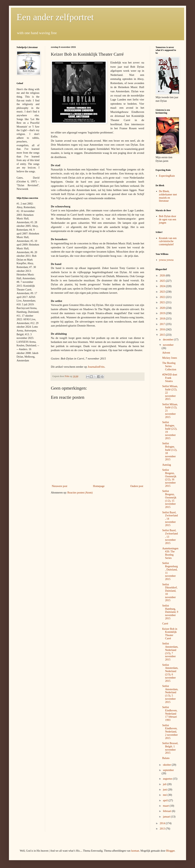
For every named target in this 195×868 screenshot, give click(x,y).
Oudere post (137, 486)
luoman (135, 851)
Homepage (99, 486)
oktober (167, 765)
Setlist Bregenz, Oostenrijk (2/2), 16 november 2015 (169, 478)
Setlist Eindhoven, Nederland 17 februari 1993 (170, 714)
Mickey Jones (170, 358)
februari (167, 811)
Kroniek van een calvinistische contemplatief (168, 241)
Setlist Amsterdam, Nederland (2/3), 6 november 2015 (170, 673)
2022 (163, 297)
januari (167, 817)
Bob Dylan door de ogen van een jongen (168, 219)
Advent (166, 353)
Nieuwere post (60, 486)
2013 (163, 829)
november (168, 345)
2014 (163, 823)
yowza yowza (166, 260)
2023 (163, 292)
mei (165, 795)
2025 (163, 281)
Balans (166, 758)
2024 (163, 286)
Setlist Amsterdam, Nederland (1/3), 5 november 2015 (170, 694)
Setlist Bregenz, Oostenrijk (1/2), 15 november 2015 (169, 499)
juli (165, 784)
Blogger (170, 851)
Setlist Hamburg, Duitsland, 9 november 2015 (170, 612)
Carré (165, 624)
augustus (168, 779)
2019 (163, 313)
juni (165, 790)
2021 (163, 302)
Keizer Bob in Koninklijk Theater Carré (170, 634)
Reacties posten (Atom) (80, 493)
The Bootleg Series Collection (169, 366)
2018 (163, 319)
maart (166, 806)
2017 (163, 324)
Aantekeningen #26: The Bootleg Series (170, 553)
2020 (163, 308)
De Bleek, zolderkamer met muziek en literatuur (168, 196)
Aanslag (167, 465)
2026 (163, 276)
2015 (163, 335)
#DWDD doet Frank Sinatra (170, 378)
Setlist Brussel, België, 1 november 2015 (170, 748)
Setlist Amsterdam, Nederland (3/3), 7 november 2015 (170, 652)
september (168, 770)
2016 (163, 329)
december (168, 340)
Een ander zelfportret (55, 17)
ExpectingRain (167, 176)
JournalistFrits (96, 367)
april (166, 800)
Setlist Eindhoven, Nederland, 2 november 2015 (170, 732)
